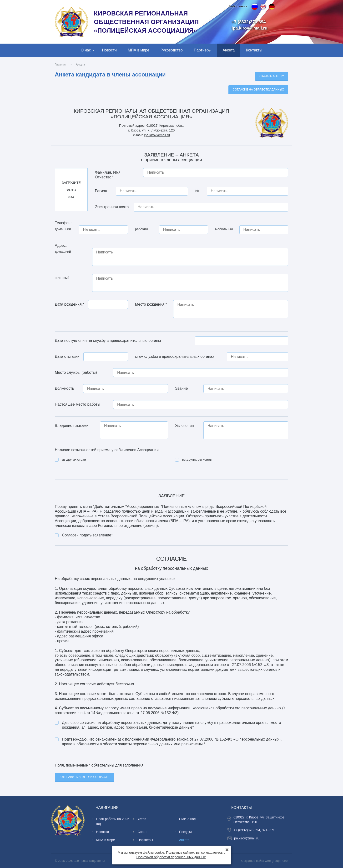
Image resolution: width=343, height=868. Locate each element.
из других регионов (197, 459)
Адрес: (61, 245)
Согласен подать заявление (87, 535)
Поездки (185, 832)
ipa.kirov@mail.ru (250, 28)
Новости (109, 50)
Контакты (254, 50)
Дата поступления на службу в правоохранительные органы (108, 341)
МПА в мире (139, 50)
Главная (60, 65)
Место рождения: (151, 304)
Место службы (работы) (76, 372)
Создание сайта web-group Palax (265, 861)
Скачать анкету (272, 76)
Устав (142, 819)
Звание (181, 388)
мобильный (224, 229)
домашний (63, 229)
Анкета (229, 50)
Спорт (142, 832)
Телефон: (63, 223)
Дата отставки (67, 356)
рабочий (141, 229)
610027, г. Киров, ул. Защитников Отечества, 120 (259, 820)
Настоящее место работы (78, 404)
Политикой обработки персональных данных (171, 857)
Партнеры (203, 50)
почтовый (62, 278)
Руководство (172, 50)
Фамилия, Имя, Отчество (108, 175)
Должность (64, 388)
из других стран (74, 459)
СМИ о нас (187, 819)
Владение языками (72, 426)
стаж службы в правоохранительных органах (175, 356)
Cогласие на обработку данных (258, 90)
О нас (86, 50)
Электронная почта (112, 207)
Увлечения (184, 426)
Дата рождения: (69, 304)
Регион (101, 191)
